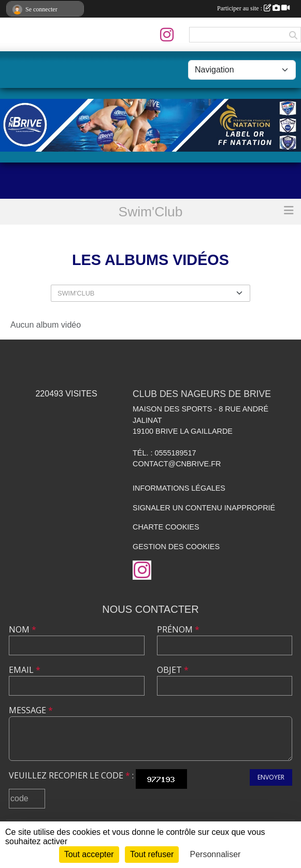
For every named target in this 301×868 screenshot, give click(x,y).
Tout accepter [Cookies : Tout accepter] (89, 854)
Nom (23, 629)
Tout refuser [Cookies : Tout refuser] (152, 854)
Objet (173, 670)
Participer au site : (253, 8)
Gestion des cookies (176, 547)
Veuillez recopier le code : (71, 775)
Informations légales (179, 488)
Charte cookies (166, 527)
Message (31, 710)
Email (25, 670)
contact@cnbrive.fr (177, 464)
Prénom (178, 629)
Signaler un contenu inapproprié (204, 508)
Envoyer (271, 777)
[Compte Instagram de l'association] (167, 35)
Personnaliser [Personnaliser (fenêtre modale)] (216, 854)
